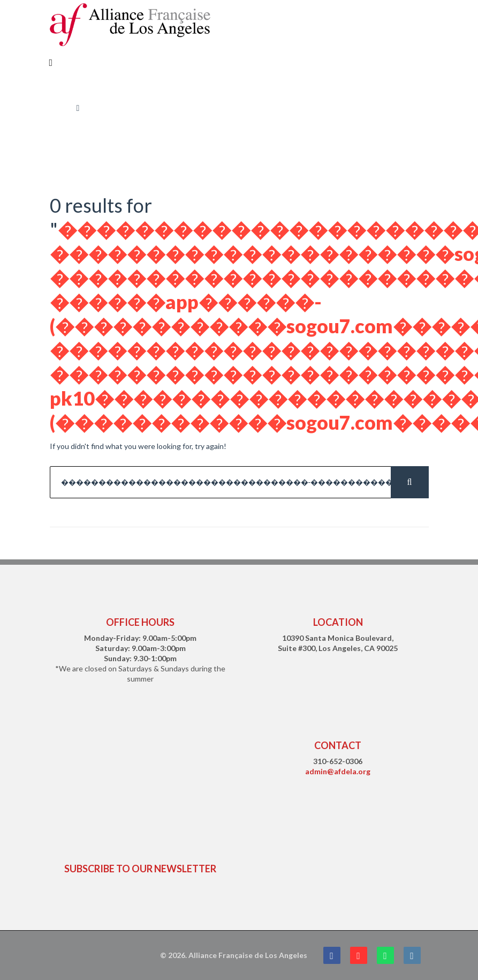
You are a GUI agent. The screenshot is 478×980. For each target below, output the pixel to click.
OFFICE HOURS (140, 622)
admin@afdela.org (338, 771)
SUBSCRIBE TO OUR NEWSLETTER (140, 869)
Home (60, 108)
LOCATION (338, 622)
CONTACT (338, 745)
